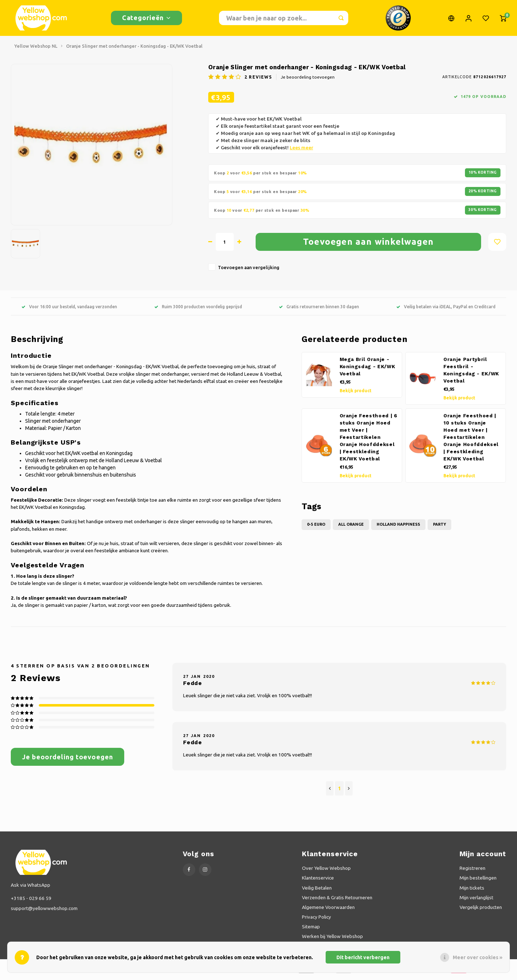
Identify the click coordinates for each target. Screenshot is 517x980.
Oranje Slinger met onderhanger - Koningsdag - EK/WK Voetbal (134, 50)
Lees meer (301, 151)
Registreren (472, 872)
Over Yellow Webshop (326, 872)
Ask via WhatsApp (31, 888)
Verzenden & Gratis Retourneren (337, 901)
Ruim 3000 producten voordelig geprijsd (198, 310)
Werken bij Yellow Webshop (332, 940)
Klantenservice (318, 881)
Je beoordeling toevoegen (308, 81)
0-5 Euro (316, 528)
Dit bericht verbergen (363, 957)
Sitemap (311, 930)
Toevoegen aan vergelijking (249, 271)
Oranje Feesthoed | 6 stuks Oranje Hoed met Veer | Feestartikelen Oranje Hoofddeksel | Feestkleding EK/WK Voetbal (369, 441)
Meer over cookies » (478, 957)
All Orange (351, 528)
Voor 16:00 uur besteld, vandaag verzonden (69, 310)
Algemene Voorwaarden (328, 911)
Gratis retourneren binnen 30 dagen (319, 310)
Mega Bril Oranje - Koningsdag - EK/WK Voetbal (367, 370)
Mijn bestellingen (478, 881)
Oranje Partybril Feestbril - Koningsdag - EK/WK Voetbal (471, 374)
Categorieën (146, 19)
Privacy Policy (316, 920)
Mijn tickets (472, 891)
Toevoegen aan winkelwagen (368, 245)
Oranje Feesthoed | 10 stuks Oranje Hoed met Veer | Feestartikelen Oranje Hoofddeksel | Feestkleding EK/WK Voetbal (471, 441)
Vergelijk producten (481, 911)
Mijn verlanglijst (476, 901)
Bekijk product (356, 394)
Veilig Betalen (317, 891)
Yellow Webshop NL (36, 50)
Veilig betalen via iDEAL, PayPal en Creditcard (446, 310)
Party (439, 528)
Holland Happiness (398, 528)
